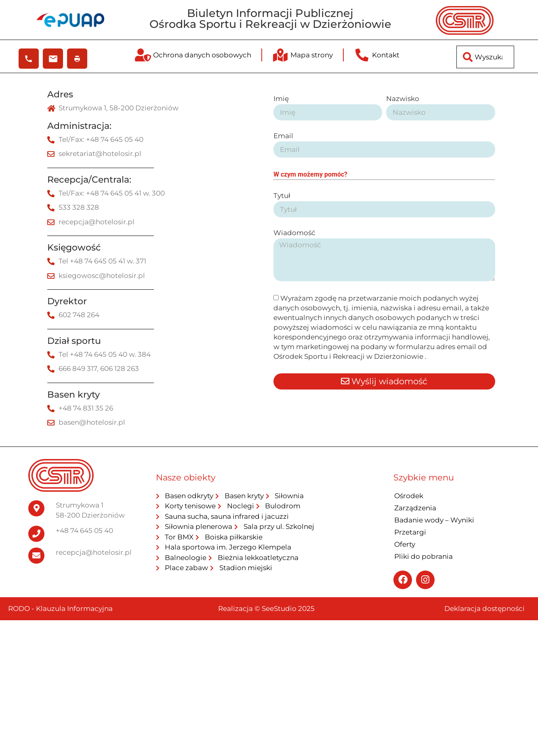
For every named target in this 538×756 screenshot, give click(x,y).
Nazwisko (403, 99)
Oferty (405, 544)
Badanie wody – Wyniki (434, 520)
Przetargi (410, 532)
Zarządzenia (415, 508)
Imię (281, 99)
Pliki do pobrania (423, 556)
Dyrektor (67, 301)
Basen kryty (74, 395)
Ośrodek (409, 496)
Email (283, 136)
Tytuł (282, 196)
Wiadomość (294, 233)
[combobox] (485, 57)
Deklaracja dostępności (484, 609)
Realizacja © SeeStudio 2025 (266, 609)
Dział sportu (74, 341)
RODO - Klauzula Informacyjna (60, 609)
